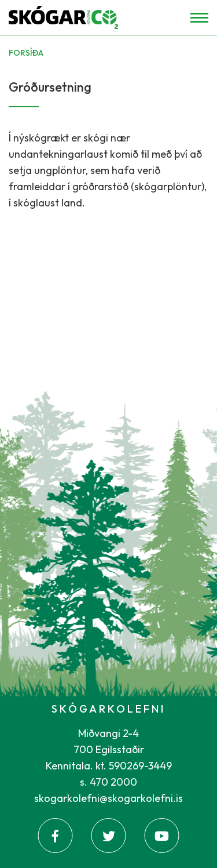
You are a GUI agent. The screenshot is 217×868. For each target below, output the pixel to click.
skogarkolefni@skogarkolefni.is (108, 798)
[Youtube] (162, 836)
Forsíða (26, 53)
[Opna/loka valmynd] (199, 18)
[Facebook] (56, 836)
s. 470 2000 (108, 782)
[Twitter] (109, 836)
